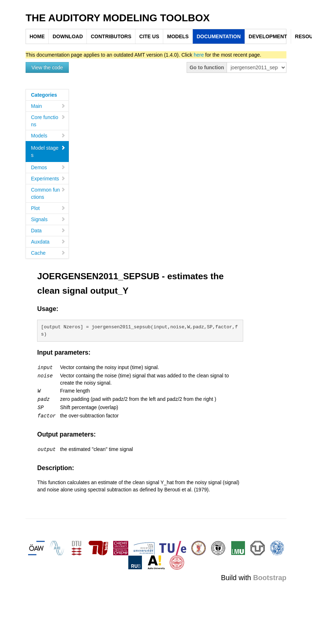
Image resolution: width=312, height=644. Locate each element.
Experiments (48, 179)
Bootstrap (270, 575)
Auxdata (48, 242)
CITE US (149, 36)
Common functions (48, 193)
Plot (48, 208)
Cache (48, 253)
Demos (48, 167)
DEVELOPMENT (268, 36)
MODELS (178, 36)
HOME (37, 36)
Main (48, 106)
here (199, 55)
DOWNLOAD (68, 36)
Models (48, 136)
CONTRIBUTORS (111, 36)
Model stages (48, 152)
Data (48, 231)
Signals (48, 219)
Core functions (48, 121)
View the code (47, 67)
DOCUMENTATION (219, 36)
